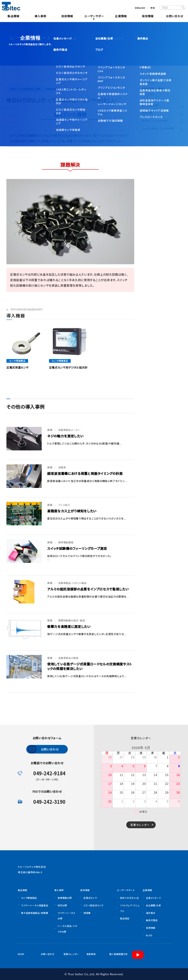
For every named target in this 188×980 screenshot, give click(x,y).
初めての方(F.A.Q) (130, 898)
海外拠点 (151, 913)
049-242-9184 (49, 773)
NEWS (21, 954)
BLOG (149, 935)
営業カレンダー (140, 825)
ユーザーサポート (94, 18)
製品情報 (13, 16)
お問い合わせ (175, 16)
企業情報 (121, 16)
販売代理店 (152, 920)
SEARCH (183, 8)
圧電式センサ (90, 898)
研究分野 (62, 905)
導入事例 (40, 16)
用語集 (87, 913)
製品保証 (125, 918)
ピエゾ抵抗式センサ (94, 905)
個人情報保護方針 (119, 954)
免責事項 (91, 954)
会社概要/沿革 (153, 905)
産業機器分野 (65, 898)
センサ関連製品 (29, 898)
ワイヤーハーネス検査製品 (35, 905)
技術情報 (67, 16)
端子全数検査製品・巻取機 (35, 913)
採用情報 (148, 16)
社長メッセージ (153, 898)
